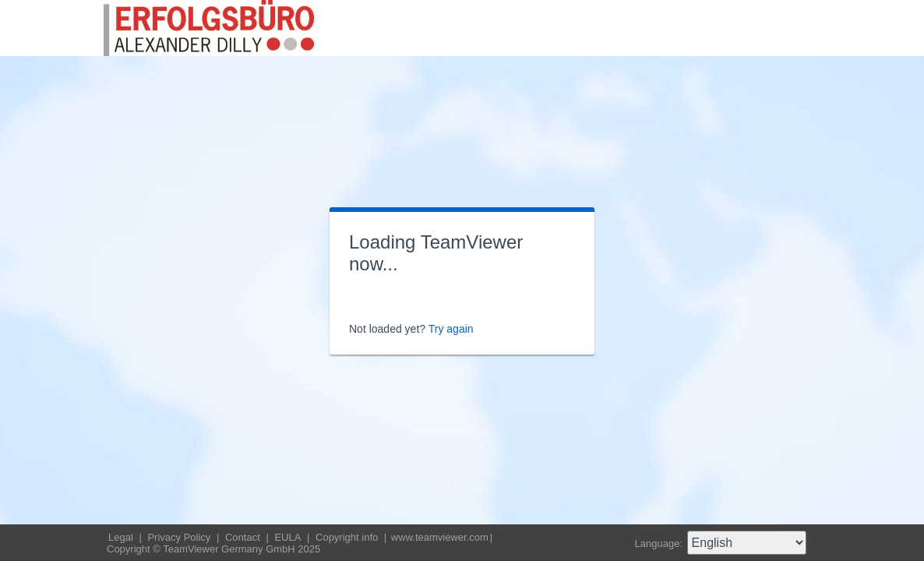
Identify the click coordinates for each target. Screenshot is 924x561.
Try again (451, 329)
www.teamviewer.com (440, 537)
